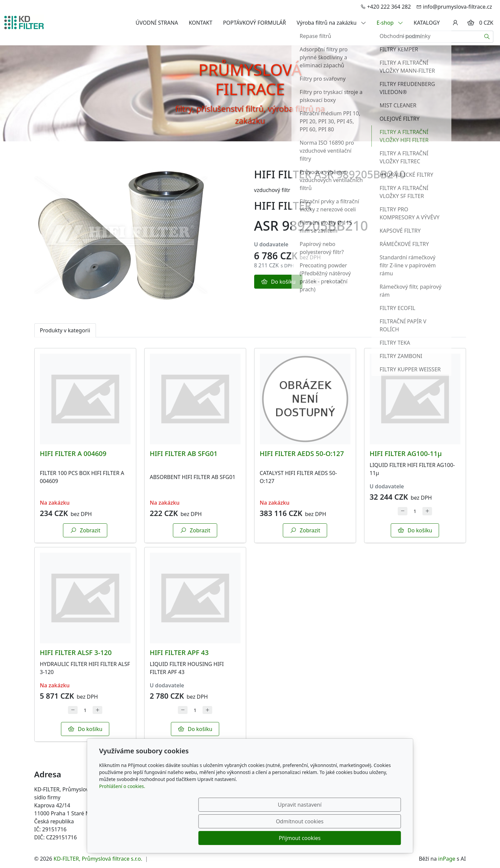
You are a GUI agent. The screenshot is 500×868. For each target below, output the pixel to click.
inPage (447, 859)
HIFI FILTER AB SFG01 (184, 453)
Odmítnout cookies (302, 838)
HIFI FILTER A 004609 (73, 453)
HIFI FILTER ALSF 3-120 (76, 652)
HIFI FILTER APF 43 (179, 652)
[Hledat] (487, 37)
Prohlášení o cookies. (122, 819)
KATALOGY (427, 23)
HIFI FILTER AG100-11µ (406, 453)
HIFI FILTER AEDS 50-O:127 (302, 453)
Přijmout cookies (369, 838)
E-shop (390, 23)
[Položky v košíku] (471, 23)
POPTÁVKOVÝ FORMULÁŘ (254, 23)
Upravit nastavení (236, 838)
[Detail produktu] (85, 399)
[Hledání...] (440, 37)
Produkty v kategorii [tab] (65, 330)
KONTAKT (200, 23)
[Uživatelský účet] (455, 23)
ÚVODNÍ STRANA (157, 23)
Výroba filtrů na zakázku (331, 23)
